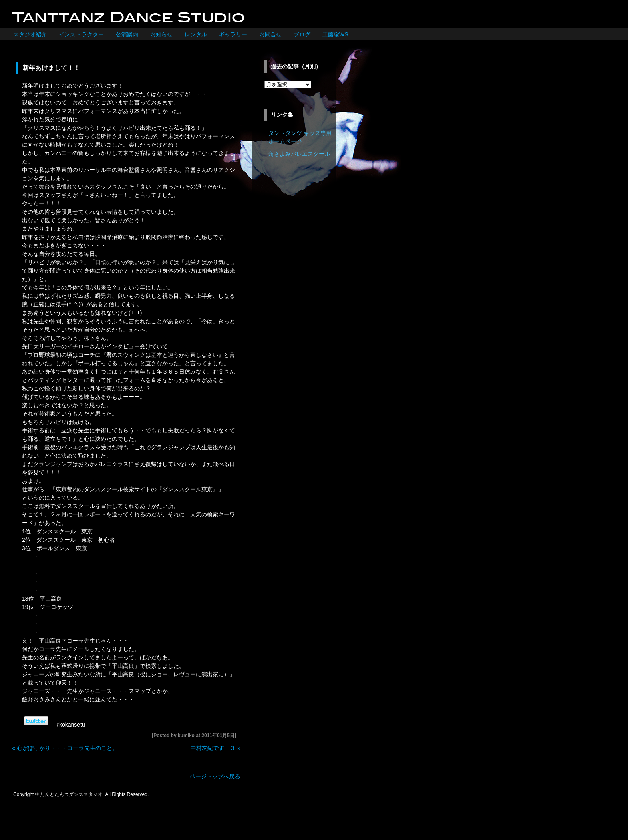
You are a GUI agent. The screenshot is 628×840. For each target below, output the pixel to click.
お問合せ (270, 34)
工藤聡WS (335, 34)
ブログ (302, 34)
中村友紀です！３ (213, 748)
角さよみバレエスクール (299, 154)
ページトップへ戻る (215, 776)
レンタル (196, 34)
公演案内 (127, 34)
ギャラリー (233, 34)
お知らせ (161, 34)
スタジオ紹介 (30, 34)
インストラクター (81, 34)
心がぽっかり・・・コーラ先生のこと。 (67, 748)
